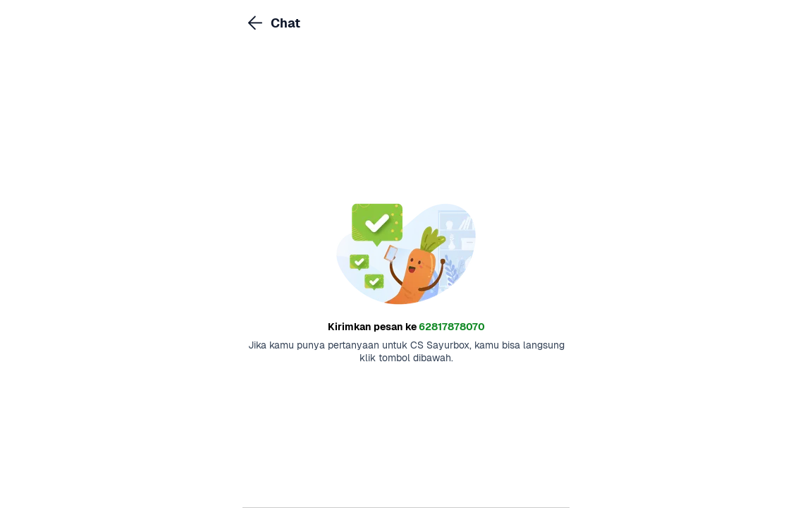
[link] (255, 23)
